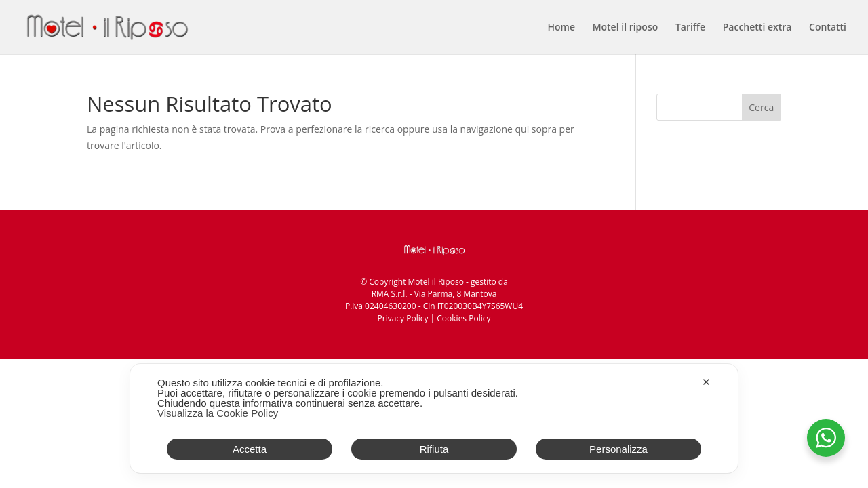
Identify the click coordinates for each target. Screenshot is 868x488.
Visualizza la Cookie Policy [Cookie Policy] (218, 413)
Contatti (828, 28)
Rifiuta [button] (434, 449)
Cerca (761, 107)
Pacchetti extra (757, 28)
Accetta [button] (250, 449)
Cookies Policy (463, 318)
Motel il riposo (626, 28)
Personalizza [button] (618, 449)
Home (562, 28)
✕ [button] (706, 382)
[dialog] (434, 419)
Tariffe (690, 28)
